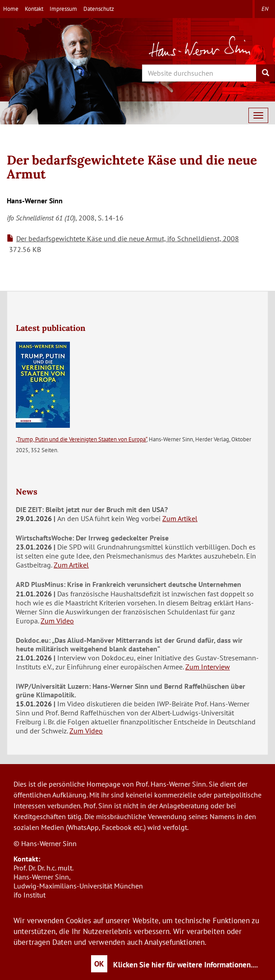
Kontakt (34, 9)
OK (99, 964)
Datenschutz (99, 9)
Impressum (63, 9)
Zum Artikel (180, 518)
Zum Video (57, 621)
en (265, 9)
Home (11, 9)
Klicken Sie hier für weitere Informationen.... (186, 965)
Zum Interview (208, 667)
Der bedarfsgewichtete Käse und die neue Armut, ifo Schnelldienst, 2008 (128, 238)
